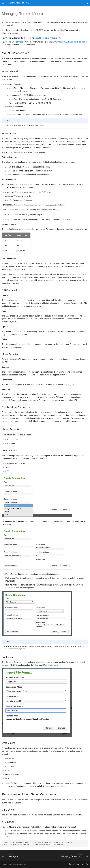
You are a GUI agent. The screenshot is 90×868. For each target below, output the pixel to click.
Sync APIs (64, 748)
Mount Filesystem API (44, 38)
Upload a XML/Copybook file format (72, 42)
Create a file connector (15, 42)
